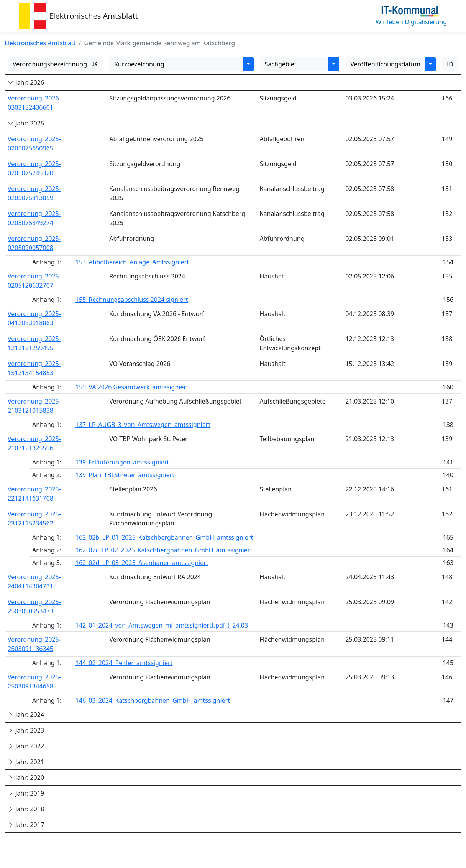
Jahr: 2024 (26, 715)
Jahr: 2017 (26, 825)
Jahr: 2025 (26, 123)
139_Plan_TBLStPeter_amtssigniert (125, 475)
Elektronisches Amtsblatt (94, 16)
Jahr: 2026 (26, 82)
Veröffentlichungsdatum (385, 64)
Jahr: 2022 (26, 746)
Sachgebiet (281, 64)
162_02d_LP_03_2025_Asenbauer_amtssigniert (142, 563)
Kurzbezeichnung (139, 64)
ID (450, 64)
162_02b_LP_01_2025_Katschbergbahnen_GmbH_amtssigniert (164, 537)
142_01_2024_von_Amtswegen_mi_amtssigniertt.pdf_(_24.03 (162, 625)
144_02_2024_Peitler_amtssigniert (124, 663)
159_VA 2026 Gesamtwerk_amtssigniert (132, 387)
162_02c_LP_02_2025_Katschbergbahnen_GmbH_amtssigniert (164, 550)
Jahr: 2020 (26, 777)
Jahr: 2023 (26, 730)
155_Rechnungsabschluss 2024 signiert (132, 300)
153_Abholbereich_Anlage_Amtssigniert (132, 262)
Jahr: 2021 (26, 762)
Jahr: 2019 (26, 793)
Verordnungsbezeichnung (55, 64)
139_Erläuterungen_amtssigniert (122, 462)
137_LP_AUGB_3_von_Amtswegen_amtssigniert (143, 425)
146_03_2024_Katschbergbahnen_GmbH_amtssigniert (153, 700)
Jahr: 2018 (26, 809)
